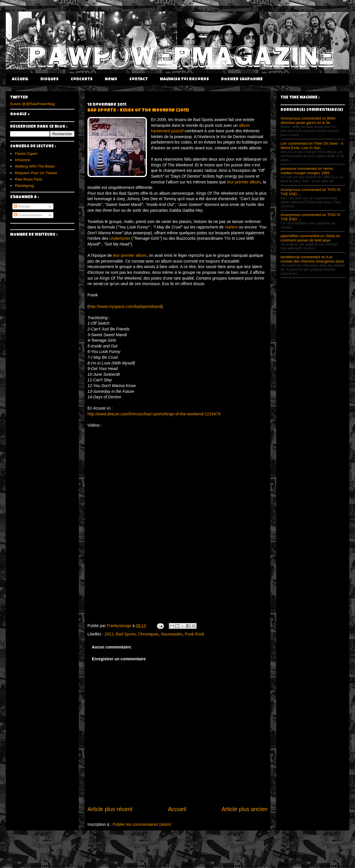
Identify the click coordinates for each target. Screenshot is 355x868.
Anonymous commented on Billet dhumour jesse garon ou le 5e (308, 120)
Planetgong (24, 186)
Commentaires (28, 215)
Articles (22, 206)
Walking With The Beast (35, 166)
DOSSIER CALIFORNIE (242, 79)
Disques (49, 79)
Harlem (231, 227)
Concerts (82, 79)
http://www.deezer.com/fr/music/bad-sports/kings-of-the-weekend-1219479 (154, 414)
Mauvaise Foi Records (184, 79)
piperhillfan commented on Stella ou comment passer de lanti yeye (310, 238)
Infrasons (22, 160)
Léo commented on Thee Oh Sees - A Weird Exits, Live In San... (312, 146)
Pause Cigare (26, 154)
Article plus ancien (245, 809)
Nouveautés (172, 634)
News (111, 79)
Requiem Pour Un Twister (36, 173)
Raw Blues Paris (28, 179)
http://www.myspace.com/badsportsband (125, 306)
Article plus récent (110, 809)
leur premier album (244, 182)
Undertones (120, 238)
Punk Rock (195, 634)
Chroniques (148, 634)
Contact (139, 79)
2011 (109, 634)
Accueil (20, 79)
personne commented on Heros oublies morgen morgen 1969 (307, 171)
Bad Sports (126, 634)
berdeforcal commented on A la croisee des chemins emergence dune (312, 259)
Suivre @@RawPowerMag (32, 104)
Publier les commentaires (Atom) (142, 824)
